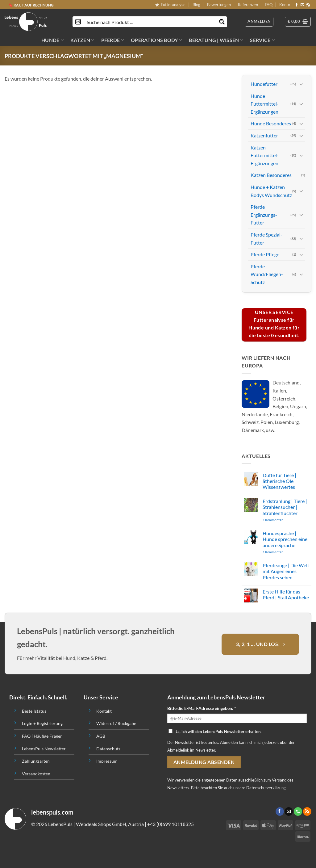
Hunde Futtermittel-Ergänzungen (265, 103)
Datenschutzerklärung (266, 788)
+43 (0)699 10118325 (170, 824)
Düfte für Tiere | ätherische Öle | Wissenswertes (279, 481)
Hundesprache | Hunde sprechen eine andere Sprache (285, 539)
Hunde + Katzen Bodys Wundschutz (271, 191)
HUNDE (52, 40)
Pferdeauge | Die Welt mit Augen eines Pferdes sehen (286, 571)
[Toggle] (301, 84)
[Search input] (150, 22)
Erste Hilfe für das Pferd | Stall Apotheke (286, 594)
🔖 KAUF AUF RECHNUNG (31, 5)
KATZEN (82, 40)
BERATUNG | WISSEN (216, 40)
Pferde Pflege (265, 254)
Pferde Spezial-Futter (266, 239)
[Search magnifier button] (222, 22)
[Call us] (298, 811)
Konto (285, 5)
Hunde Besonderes (271, 123)
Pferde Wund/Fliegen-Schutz (267, 274)
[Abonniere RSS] (308, 5)
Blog (196, 5)
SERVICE (262, 40)
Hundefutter (264, 84)
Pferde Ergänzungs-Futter (264, 215)
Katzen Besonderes (271, 175)
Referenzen (248, 5)
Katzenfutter (264, 135)
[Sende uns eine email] (302, 5)
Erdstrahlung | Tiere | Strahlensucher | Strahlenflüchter (285, 507)
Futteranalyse (170, 5)
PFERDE (113, 40)
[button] (298, 22)
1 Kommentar (285, 520)
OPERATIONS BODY (156, 40)
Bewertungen (219, 5)
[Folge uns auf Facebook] (297, 5)
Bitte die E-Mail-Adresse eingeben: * (202, 708)
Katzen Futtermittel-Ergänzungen (265, 155)
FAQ (269, 5)
